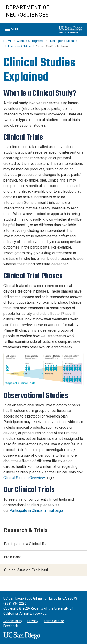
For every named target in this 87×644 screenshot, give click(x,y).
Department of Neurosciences (28, 11)
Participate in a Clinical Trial (26, 544)
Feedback (11, 626)
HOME (8, 41)
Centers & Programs (30, 41)
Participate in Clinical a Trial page (36, 511)
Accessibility (13, 621)
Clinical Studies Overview (24, 478)
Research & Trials (20, 46)
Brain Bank (12, 557)
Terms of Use (54, 621)
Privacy (33, 621)
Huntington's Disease (63, 41)
